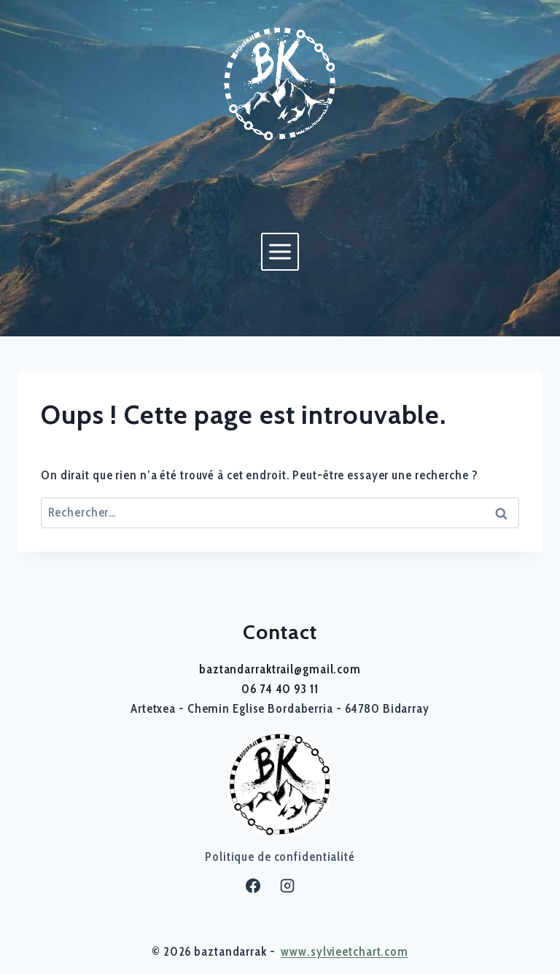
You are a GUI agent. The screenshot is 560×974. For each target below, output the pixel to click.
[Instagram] (287, 886)
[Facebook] (253, 886)
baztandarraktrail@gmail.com (280, 669)
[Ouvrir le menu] (280, 251)
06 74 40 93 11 (280, 689)
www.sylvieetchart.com (345, 951)
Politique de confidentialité (280, 857)
